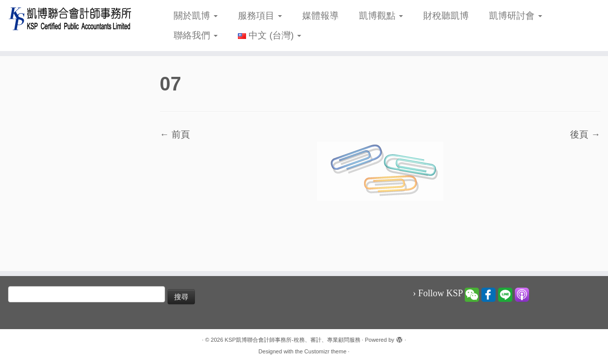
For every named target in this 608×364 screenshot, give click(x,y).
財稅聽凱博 (446, 16)
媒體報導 (320, 16)
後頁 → (585, 134)
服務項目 (260, 16)
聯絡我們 (196, 35)
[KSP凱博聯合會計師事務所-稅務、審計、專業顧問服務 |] (70, 18)
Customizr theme (325, 351)
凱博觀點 (381, 16)
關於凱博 (196, 16)
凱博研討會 (516, 16)
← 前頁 (175, 134)
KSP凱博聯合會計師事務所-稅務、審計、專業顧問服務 (293, 340)
